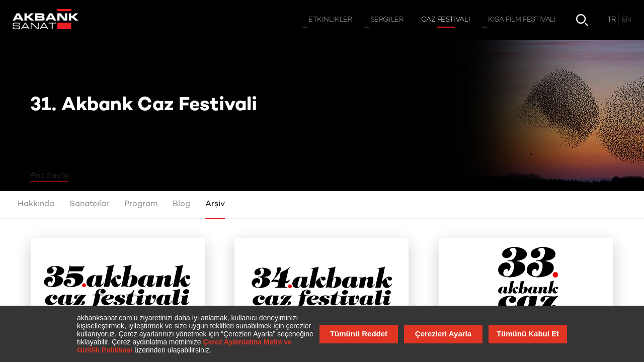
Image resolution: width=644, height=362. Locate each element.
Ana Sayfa (49, 175)
